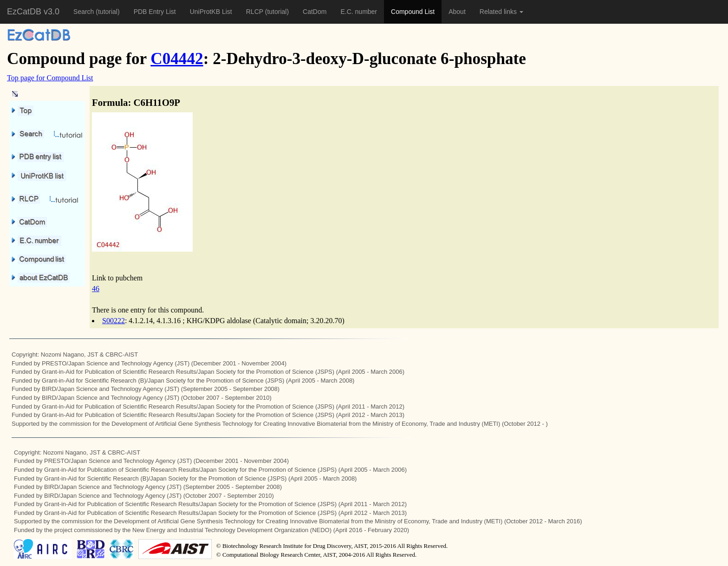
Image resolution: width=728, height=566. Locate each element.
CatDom (315, 12)
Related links (501, 12)
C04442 (177, 59)
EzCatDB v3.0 (33, 12)
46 (96, 289)
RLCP (256, 12)
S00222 (114, 321)
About (457, 12)
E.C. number (359, 12)
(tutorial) (107, 12)
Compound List (413, 12)
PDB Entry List (155, 12)
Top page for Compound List (50, 78)
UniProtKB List (211, 12)
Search (84, 12)
